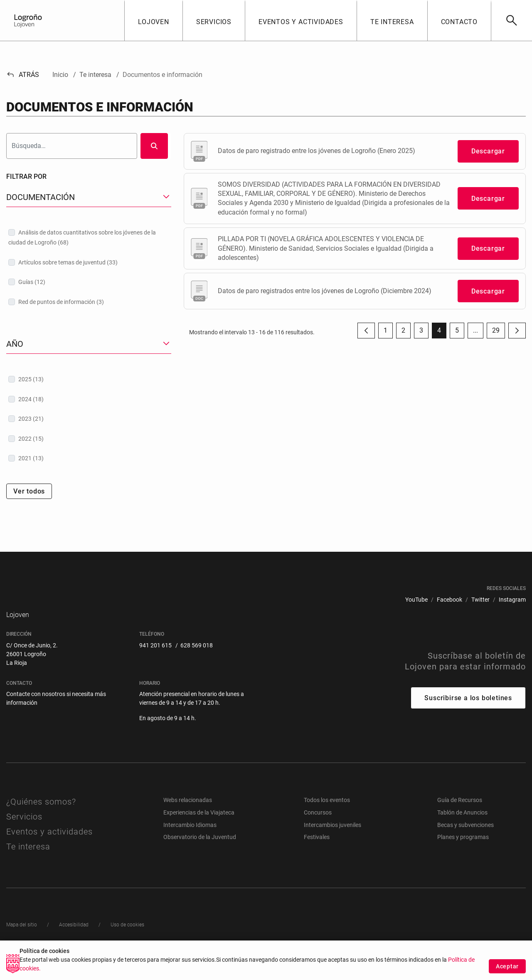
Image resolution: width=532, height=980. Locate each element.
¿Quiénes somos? (41, 822)
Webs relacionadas (188, 820)
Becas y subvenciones (465, 844)
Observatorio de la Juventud (200, 857)
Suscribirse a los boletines (468, 718)
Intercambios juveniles (332, 844)
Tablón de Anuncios (462, 832)
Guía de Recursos (460, 820)
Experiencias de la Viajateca (199, 832)
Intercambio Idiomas (190, 844)
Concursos (318, 832)
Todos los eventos (327, 820)
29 (499, 332)
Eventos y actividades (49, 852)
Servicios (24, 837)
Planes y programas (463, 857)
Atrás (23, 75)
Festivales (317, 857)
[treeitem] (89, 237)
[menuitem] (416, 600)
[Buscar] (511, 20)
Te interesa (28, 866)
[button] (153, 20)
